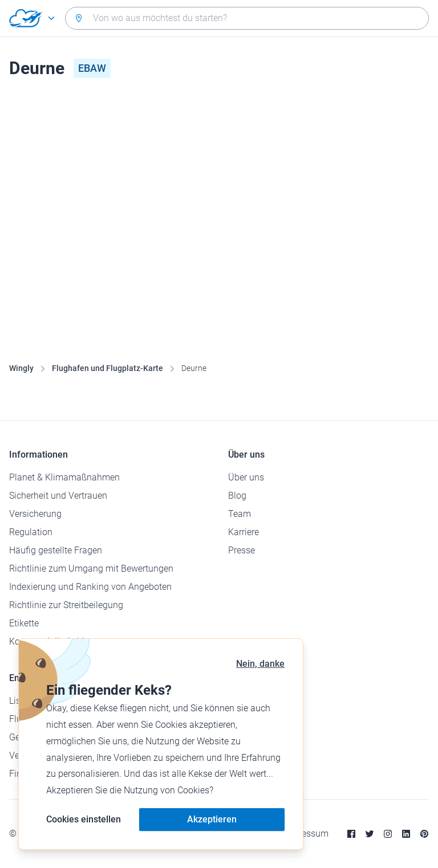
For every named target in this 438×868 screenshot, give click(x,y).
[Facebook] (351, 834)
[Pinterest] (424, 834)
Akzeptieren (212, 819)
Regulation (31, 532)
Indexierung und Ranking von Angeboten (90, 587)
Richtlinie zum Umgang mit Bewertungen (91, 569)
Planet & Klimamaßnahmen (64, 477)
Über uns (246, 477)
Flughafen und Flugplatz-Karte (108, 368)
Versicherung (35, 514)
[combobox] (247, 18)
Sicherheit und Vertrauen (58, 496)
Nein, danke (260, 664)
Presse (242, 550)
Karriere (244, 532)
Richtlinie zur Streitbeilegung (66, 605)
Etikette (24, 623)
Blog (237, 496)
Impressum (306, 834)
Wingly (21, 368)
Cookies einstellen (84, 819)
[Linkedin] (406, 834)
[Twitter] (370, 834)
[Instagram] (388, 834)
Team (240, 514)
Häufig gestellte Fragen (56, 550)
